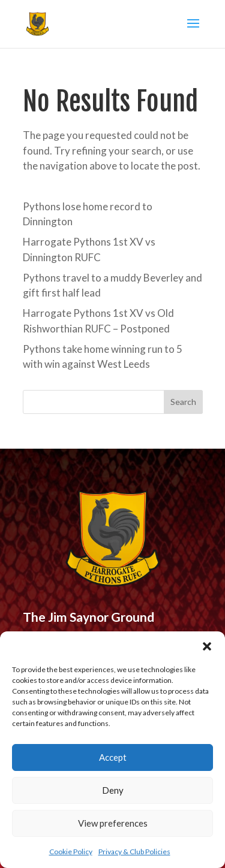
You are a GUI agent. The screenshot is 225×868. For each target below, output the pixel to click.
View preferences (113, 823)
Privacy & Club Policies (134, 852)
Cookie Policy (71, 852)
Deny (113, 790)
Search (183, 402)
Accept (113, 757)
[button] (207, 646)
